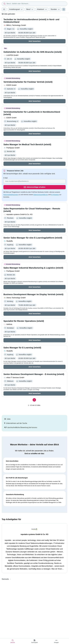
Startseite (5, 573)
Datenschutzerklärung (41, 189)
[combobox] (34, 4)
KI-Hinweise (55, 189)
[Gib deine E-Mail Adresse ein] (21, 181)
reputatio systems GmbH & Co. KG (34, 529)
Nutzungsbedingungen (11, 189)
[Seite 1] (34, 394)
